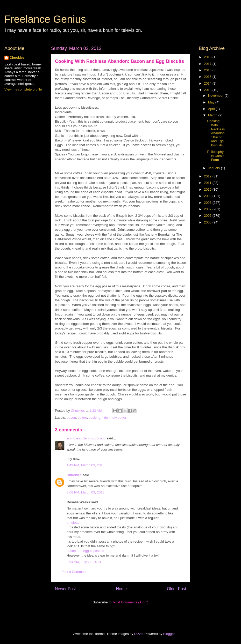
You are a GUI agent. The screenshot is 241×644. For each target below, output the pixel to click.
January (215, 168)
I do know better (114, 418)
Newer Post (65, 589)
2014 (208, 83)
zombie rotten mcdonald (86, 438)
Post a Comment (74, 572)
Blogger (169, 634)
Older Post (176, 589)
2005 (208, 222)
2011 (208, 183)
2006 (208, 216)
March (213, 115)
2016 (208, 70)
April (212, 109)
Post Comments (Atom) (131, 602)
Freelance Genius (45, 19)
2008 (208, 203)
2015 (208, 77)
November (216, 96)
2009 (208, 196)
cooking (95, 418)
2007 (208, 209)
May (212, 102)
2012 (208, 176)
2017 (208, 64)
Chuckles (74, 475)
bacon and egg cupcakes (85, 551)
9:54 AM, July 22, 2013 (84, 562)
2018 (208, 57)
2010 (208, 189)
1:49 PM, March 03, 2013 (86, 465)
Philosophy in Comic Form (216, 156)
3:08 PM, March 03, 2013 (86, 492)
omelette (73, 523)
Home (122, 589)
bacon (71, 418)
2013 (208, 90)
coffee (82, 418)
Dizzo (139, 634)
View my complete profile (23, 89)
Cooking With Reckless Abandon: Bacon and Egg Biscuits (216, 133)
